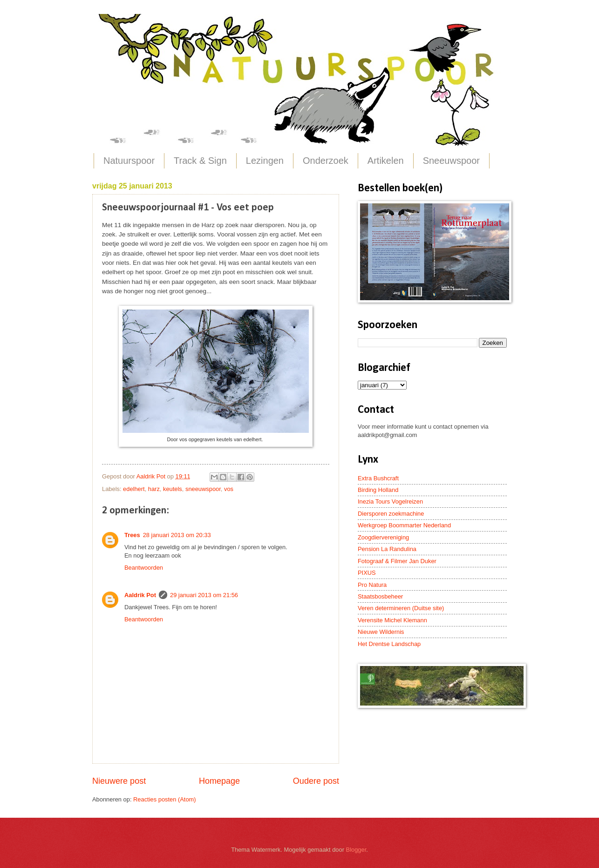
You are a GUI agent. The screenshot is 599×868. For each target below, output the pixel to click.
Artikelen (386, 161)
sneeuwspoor (203, 489)
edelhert (134, 489)
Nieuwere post (119, 781)
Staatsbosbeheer (380, 596)
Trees (132, 535)
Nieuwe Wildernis (381, 632)
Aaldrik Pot (140, 595)
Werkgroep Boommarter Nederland (404, 525)
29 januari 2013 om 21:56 (204, 595)
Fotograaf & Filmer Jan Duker (397, 561)
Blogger (356, 850)
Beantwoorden (144, 568)
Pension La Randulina (387, 549)
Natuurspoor (129, 161)
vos (229, 489)
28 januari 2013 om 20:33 (177, 535)
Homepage (219, 781)
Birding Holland (378, 490)
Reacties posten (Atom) (165, 799)
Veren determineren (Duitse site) (401, 608)
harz (154, 489)
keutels (173, 489)
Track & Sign (200, 161)
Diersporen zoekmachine (391, 514)
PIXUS (367, 573)
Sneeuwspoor (451, 161)
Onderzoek (326, 161)
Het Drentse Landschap (389, 644)
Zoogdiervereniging (383, 537)
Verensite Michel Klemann (392, 620)
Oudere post (316, 781)
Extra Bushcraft (378, 478)
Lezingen (265, 161)
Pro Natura (372, 585)
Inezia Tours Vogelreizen (390, 501)
